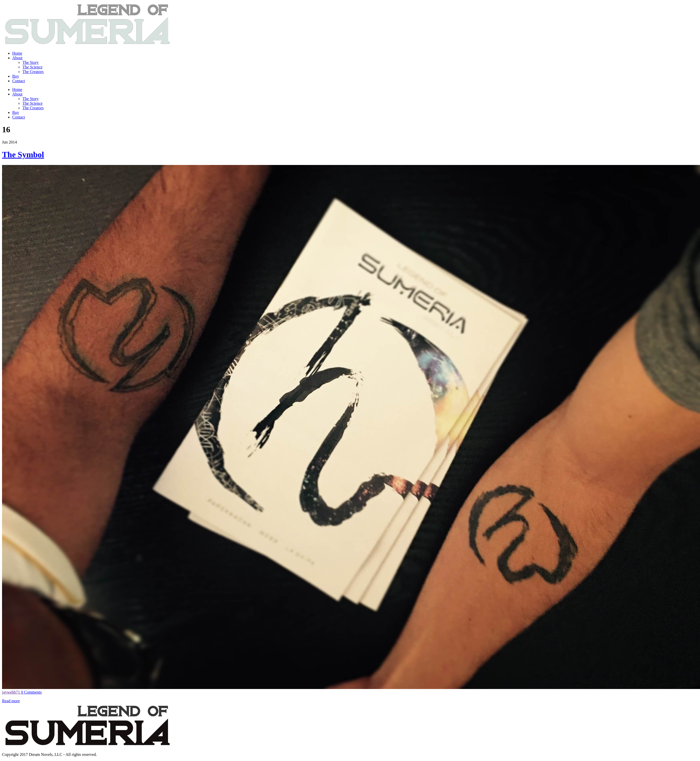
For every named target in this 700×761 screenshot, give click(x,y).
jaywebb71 (11, 692)
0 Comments (31, 692)
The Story (31, 62)
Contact (19, 81)
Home (17, 53)
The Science (33, 67)
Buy (16, 76)
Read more (11, 701)
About (17, 58)
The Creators (33, 72)
